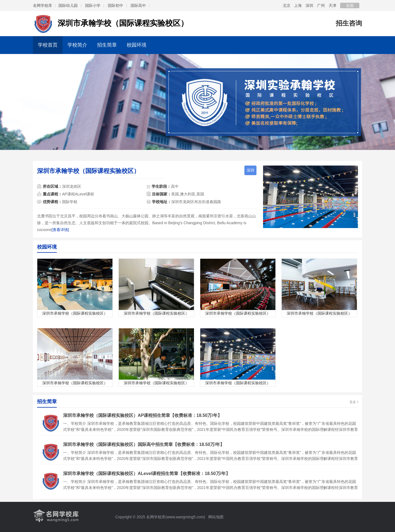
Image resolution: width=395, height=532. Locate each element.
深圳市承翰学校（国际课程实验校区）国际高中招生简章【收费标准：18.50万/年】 (144, 444)
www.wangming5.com (185, 517)
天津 (332, 5)
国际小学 (93, 5)
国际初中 (115, 5)
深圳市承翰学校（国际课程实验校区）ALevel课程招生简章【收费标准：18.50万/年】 (147, 473)
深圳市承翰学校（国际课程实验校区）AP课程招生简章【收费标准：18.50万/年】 (143, 415)
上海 (298, 5)
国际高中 (138, 5)
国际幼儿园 (68, 5)
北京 (287, 5)
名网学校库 (43, 5)
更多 (353, 402)
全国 (350, 5)
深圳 (309, 5)
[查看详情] (60, 230)
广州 (321, 5)
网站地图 (216, 517)
